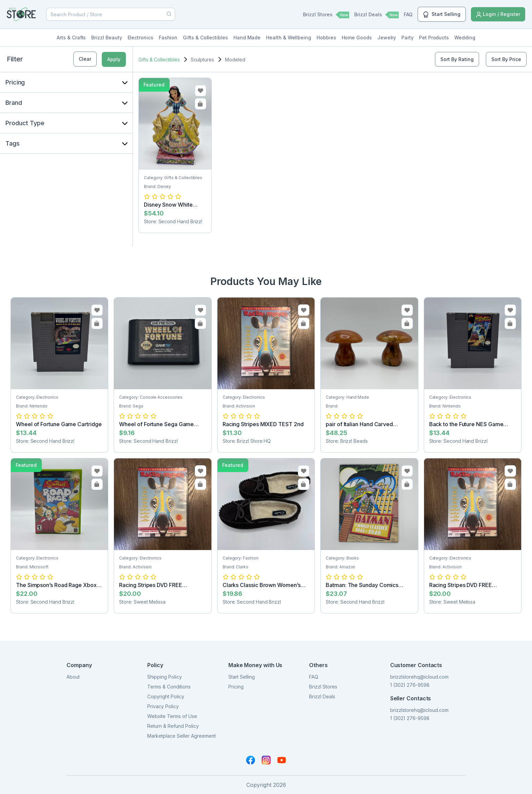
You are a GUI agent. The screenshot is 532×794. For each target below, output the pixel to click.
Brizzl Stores (326, 15)
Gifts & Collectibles (205, 37)
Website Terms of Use (172, 716)
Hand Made (247, 37)
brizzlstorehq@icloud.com (419, 677)
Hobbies (326, 37)
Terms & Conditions (169, 687)
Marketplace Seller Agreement (182, 736)
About (73, 677)
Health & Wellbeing (289, 37)
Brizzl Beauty (107, 37)
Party (407, 37)
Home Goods (357, 37)
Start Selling (442, 15)
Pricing (236, 687)
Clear (85, 59)
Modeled (235, 60)
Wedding (465, 37)
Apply (114, 59)
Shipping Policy (165, 677)
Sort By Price (506, 59)
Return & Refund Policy (173, 726)
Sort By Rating (457, 59)
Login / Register (498, 14)
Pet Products (434, 37)
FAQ (408, 14)
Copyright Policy (166, 696)
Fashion (168, 37)
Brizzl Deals (376, 15)
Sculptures (202, 60)
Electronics (140, 37)
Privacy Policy (163, 706)
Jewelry (387, 37)
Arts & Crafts (71, 37)
